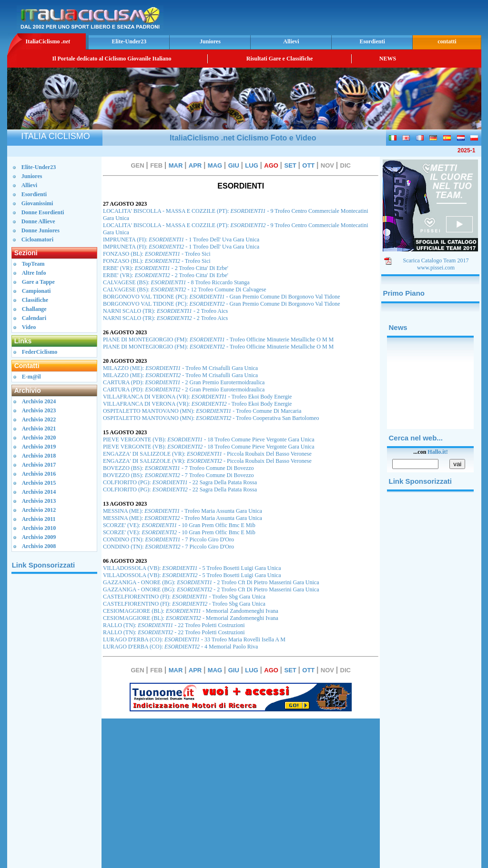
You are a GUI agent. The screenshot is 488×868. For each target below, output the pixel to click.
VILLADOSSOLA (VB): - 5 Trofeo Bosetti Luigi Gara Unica (192, 568)
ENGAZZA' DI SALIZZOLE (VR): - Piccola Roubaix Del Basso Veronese (207, 454)
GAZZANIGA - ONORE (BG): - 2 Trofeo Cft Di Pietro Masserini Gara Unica (211, 582)
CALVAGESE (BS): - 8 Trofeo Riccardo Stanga (176, 282)
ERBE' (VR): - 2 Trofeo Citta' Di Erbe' (166, 268)
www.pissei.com (436, 268)
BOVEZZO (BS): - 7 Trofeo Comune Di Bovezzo (178, 468)
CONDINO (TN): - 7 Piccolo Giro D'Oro (168, 539)
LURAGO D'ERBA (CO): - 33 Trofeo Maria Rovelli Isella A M (194, 639)
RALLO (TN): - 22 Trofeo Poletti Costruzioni (174, 625)
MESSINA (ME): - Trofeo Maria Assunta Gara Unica (183, 511)
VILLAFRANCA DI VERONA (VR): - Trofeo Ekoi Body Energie (198, 397)
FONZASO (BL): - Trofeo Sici (157, 254)
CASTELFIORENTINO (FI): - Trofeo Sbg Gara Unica (184, 597)
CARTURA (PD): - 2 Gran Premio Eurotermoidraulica (184, 382)
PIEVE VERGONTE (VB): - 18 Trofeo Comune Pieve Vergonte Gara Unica (209, 439)
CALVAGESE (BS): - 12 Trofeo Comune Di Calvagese (185, 289)
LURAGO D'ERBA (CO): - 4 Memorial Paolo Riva (181, 647)
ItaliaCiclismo (47, 41)
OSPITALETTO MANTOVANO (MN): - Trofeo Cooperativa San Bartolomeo (211, 418)
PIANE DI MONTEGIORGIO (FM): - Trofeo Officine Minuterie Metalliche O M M (218, 339)
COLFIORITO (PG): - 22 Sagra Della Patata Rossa (180, 482)
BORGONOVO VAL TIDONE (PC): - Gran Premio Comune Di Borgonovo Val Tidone (222, 297)
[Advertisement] (367, 17)
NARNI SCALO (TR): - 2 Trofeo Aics (165, 311)
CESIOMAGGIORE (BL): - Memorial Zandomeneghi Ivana (191, 611)
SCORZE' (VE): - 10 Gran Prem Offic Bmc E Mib (179, 525)
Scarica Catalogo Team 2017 (436, 260)
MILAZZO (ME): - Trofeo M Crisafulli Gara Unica (180, 368)
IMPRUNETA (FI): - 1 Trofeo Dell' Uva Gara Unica (181, 239)
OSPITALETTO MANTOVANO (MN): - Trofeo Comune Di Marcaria (202, 411)
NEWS (388, 59)
